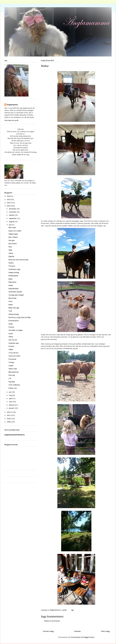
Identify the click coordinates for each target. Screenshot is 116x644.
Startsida (77, 631)
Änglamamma (12, 105)
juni (10, 392)
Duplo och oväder (15, 231)
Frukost (11, 327)
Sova (10, 301)
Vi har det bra (13, 353)
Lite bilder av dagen (16, 330)
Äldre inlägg (105, 631)
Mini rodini (12, 228)
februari (12, 405)
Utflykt (11, 349)
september (13, 218)
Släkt (10, 250)
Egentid (11, 256)
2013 (9, 206)
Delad (11, 285)
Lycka (11, 334)
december (13, 209)
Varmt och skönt (14, 356)
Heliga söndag (14, 272)
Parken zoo (13, 388)
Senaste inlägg (48, 631)
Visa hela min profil (11, 120)
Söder (11, 324)
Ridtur (11, 305)
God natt (12, 375)
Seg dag (11, 382)
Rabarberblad (13, 289)
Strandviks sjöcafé (15, 292)
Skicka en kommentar (52, 621)
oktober (12, 215)
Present (11, 346)
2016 (9, 196)
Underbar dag (13, 343)
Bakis (10, 279)
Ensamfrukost (13, 321)
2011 (9, 415)
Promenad (12, 359)
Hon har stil (13, 340)
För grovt (12, 266)
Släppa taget (13, 234)
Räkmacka (12, 282)
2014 (9, 203)
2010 (9, 419)
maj (11, 395)
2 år (10, 378)
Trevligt (11, 362)
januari (12, 408)
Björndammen (14, 372)
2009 (9, 422)
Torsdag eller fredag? (16, 295)
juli (10, 225)
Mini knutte (12, 298)
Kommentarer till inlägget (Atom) (83, 637)
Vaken (11, 337)
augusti (12, 222)
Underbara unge (14, 269)
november (13, 212)
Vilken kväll (13, 369)
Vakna (11, 253)
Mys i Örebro (13, 237)
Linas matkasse (14, 385)
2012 (9, 412)
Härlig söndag (13, 314)
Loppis (11, 366)
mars (11, 402)
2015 (9, 200)
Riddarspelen (13, 276)
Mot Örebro (13, 244)
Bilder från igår (14, 308)
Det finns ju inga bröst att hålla (19, 317)
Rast (10, 247)
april (11, 398)
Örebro (11, 263)
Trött (10, 311)
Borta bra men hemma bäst (18, 260)
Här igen (12, 240)
